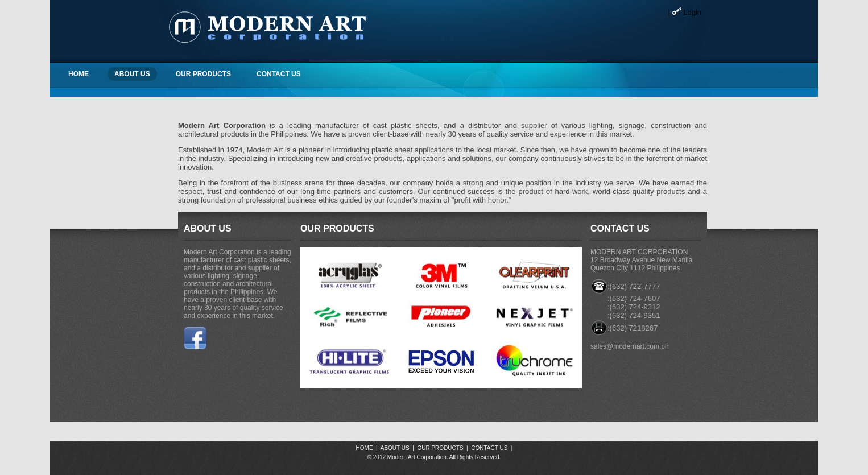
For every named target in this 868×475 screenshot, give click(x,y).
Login (692, 12)
